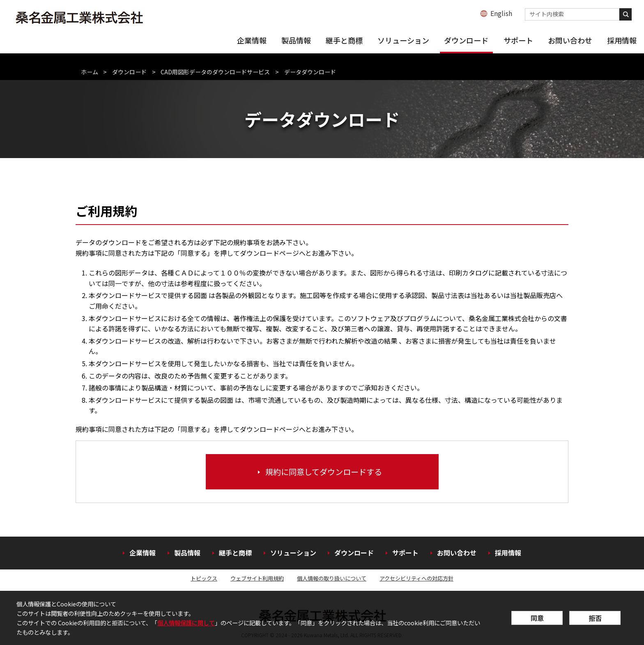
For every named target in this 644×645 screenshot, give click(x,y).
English (501, 13)
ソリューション (403, 40)
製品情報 (296, 40)
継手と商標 (344, 40)
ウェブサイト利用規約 (257, 578)
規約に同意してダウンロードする (324, 472)
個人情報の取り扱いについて (332, 578)
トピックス (204, 578)
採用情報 (622, 40)
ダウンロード (466, 40)
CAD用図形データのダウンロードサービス (215, 72)
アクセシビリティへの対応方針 (416, 578)
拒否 (595, 618)
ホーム (90, 72)
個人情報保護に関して (186, 623)
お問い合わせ (570, 40)
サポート (518, 40)
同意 (537, 618)
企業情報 (252, 40)
